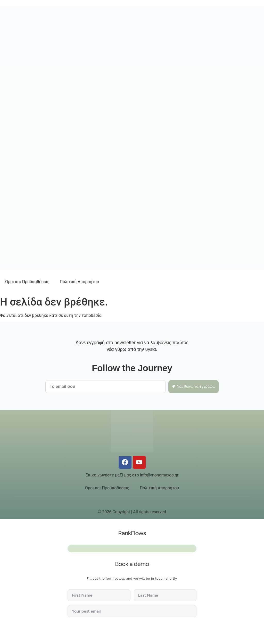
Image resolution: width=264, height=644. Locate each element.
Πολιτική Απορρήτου (79, 282)
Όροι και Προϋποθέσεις (27, 282)
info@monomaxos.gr (159, 475)
